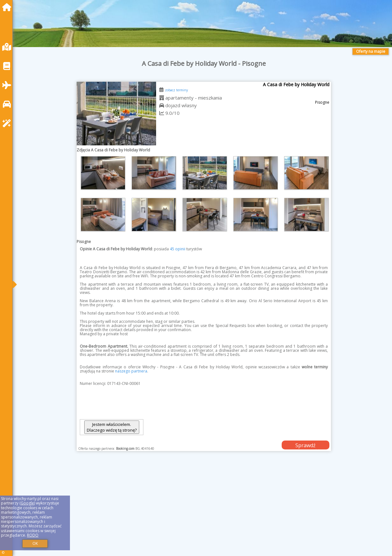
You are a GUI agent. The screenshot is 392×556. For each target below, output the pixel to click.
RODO (33, 535)
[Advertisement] (204, 511)
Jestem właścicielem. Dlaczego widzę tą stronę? (112, 427)
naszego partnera (131, 371)
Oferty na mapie (371, 51)
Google (27, 503)
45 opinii (178, 249)
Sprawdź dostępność (306, 446)
